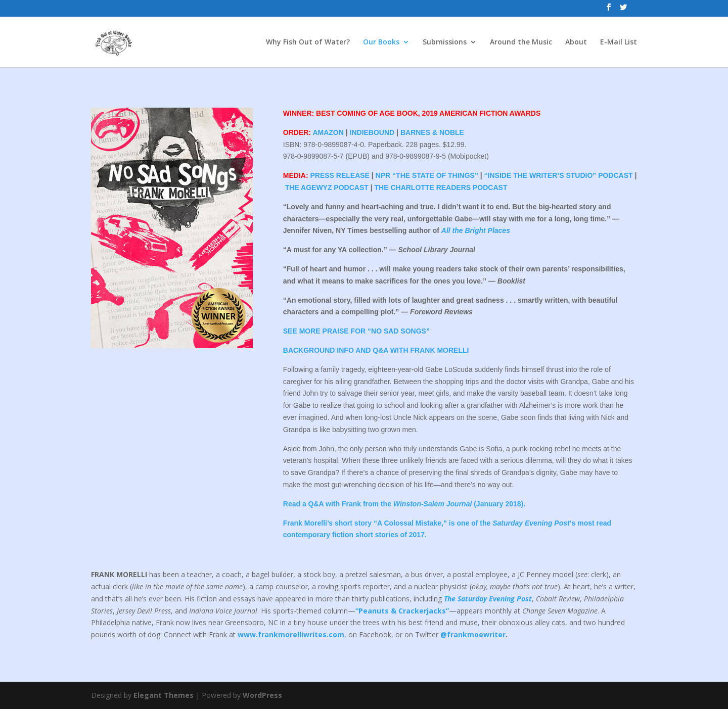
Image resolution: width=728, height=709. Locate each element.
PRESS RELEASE (339, 175)
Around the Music (521, 42)
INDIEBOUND (372, 132)
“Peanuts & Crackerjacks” (402, 611)
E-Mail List (619, 42)
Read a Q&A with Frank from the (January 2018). (404, 504)
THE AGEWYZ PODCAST (327, 187)
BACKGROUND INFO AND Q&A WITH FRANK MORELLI (376, 350)
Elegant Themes (164, 695)
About (576, 42)
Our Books (381, 42)
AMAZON (328, 132)
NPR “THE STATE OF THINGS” (427, 175)
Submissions (445, 42)
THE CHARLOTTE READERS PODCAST (441, 187)
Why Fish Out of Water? (308, 42)
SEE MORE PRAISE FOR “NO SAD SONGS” (356, 331)
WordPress (262, 695)
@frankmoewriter (473, 634)
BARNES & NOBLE (432, 132)
